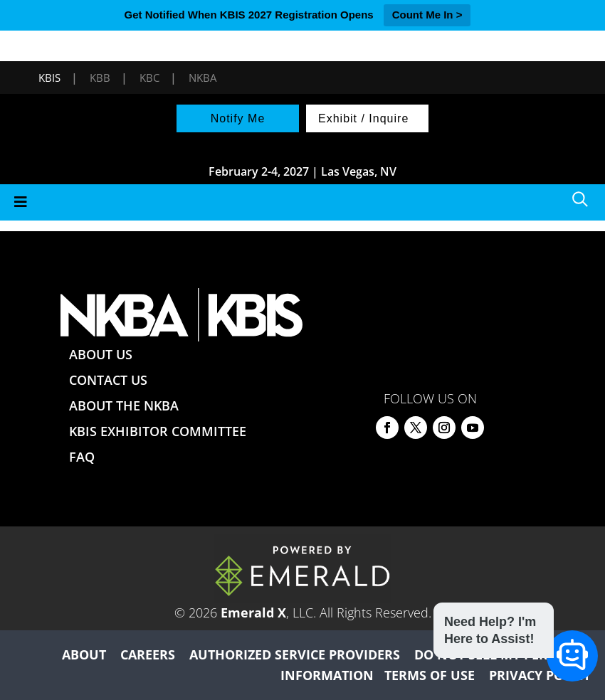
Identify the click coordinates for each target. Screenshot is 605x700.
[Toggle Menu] (302, 202)
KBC (149, 78)
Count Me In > (427, 15)
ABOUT (84, 654)
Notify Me (238, 118)
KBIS (49, 78)
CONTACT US (108, 380)
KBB (100, 78)
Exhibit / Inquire (363, 118)
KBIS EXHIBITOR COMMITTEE (158, 431)
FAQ (82, 457)
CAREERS (148, 654)
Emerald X (253, 612)
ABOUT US (101, 354)
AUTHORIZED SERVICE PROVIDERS (295, 654)
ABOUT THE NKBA (124, 405)
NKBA (202, 78)
